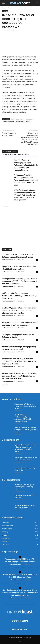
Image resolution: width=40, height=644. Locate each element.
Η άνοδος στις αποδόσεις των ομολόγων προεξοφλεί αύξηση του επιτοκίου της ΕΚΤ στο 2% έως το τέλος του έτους (29, 139)
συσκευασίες (20, 122)
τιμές (27, 122)
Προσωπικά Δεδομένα (16, 638)
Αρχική (4, 8)
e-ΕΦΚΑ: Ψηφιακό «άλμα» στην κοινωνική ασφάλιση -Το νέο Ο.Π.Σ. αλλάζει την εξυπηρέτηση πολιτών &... (19, 310)
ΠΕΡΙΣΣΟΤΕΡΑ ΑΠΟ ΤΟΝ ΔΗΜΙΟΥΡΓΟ (16, 155)
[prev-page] (3, 205)
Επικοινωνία (27, 638)
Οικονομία (11, 8)
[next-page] (7, 205)
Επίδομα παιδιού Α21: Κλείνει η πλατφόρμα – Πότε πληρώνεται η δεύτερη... (26, 430)
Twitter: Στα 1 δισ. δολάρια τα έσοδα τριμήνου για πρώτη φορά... (24, 487)
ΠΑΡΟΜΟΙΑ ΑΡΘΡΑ (10, 152)
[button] (3, 3)
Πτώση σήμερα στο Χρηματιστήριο (9, 134)
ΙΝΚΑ (13, 119)
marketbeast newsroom (9, 260)
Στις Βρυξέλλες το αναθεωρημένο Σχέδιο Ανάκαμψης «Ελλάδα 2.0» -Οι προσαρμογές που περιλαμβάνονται (26, 165)
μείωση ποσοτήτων (9, 122)
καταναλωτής (29, 119)
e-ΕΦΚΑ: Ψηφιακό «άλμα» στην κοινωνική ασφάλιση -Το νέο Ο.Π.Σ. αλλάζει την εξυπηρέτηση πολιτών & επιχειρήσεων (25, 195)
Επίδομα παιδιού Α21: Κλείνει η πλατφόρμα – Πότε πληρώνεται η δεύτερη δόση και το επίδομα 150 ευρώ (26, 180)
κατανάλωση (20, 119)
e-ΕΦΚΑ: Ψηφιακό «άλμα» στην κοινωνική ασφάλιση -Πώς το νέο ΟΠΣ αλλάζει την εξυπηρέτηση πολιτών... (19, 376)
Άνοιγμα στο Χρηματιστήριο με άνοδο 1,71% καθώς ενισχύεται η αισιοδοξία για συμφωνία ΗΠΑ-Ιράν (19, 361)
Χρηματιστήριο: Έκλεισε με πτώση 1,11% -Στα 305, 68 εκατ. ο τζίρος (26, 406)
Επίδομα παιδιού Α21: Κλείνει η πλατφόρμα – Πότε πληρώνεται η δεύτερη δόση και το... (20, 296)
